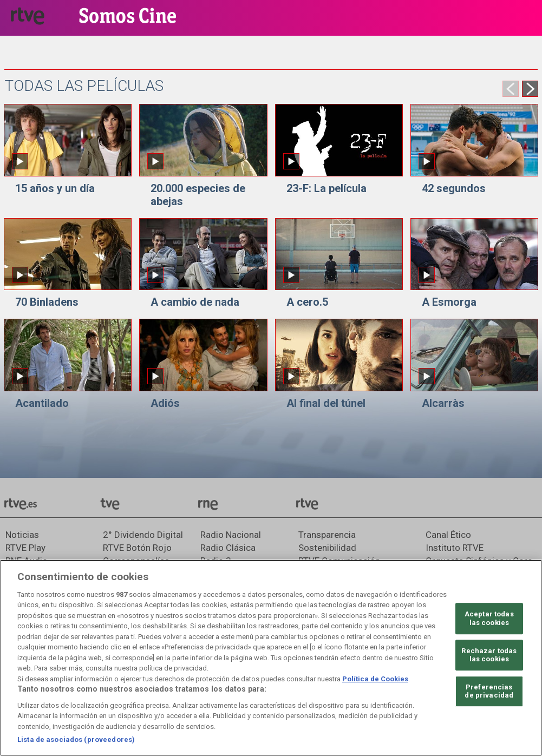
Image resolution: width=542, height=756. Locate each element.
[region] (271, 658)
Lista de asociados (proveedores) (76, 739)
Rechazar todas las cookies (489, 655)
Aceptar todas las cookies (489, 618)
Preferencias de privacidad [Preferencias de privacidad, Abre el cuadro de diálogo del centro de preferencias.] (489, 691)
